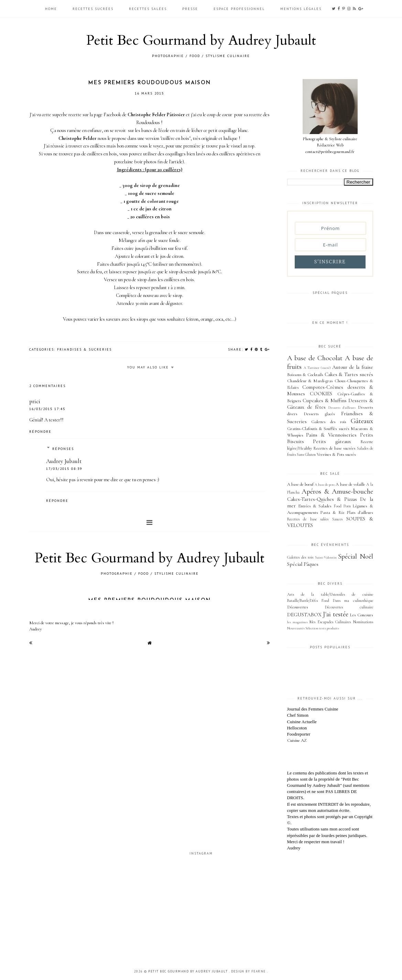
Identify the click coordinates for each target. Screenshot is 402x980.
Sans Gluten (306, 454)
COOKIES (321, 394)
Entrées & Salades (315, 506)
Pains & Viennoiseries (331, 435)
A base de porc (325, 485)
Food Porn (342, 506)
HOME (52, 9)
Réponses (63, 449)
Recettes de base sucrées (334, 448)
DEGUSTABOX (304, 615)
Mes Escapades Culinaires (330, 622)
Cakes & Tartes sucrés (349, 374)
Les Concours (362, 615)
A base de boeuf (301, 484)
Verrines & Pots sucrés (336, 454)
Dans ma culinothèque (353, 601)
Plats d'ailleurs (360, 513)
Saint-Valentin (326, 557)
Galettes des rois (329, 422)
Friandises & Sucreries (84, 349)
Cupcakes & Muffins (325, 400)
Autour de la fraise (353, 367)
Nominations (363, 622)
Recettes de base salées (308, 519)
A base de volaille (350, 484)
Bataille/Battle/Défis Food (308, 601)
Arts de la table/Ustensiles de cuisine (330, 594)
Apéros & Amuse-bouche (337, 491)
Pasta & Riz (332, 513)
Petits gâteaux (332, 441)
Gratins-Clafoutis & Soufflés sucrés (318, 429)
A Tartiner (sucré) (317, 368)
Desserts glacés (319, 414)
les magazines (297, 622)
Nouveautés (296, 628)
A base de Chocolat (315, 358)
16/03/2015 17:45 (47, 409)
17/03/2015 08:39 (64, 469)
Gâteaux (362, 421)
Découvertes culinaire (349, 607)
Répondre (40, 432)
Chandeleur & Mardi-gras (310, 381)
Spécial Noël (355, 556)
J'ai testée (336, 614)
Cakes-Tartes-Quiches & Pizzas (322, 499)
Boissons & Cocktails (305, 375)
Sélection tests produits (322, 628)
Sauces (337, 519)
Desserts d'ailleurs (342, 408)
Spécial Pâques (303, 564)
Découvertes (298, 607)
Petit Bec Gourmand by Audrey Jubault (201, 40)
